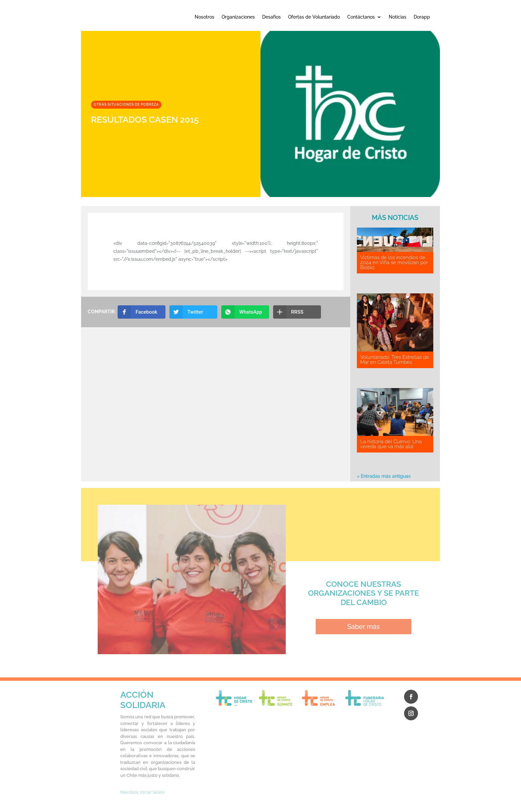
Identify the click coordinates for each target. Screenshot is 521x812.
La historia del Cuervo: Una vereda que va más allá (391, 444)
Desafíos (271, 17)
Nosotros (205, 17)
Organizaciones (238, 17)
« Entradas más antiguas (384, 476)
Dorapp (422, 17)
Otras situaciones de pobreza (126, 104)
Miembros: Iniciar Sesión (143, 792)
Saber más (364, 627)
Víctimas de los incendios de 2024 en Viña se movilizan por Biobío (394, 262)
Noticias (398, 17)
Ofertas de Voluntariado (314, 17)
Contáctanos (361, 17)
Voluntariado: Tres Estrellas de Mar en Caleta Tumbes (395, 360)
